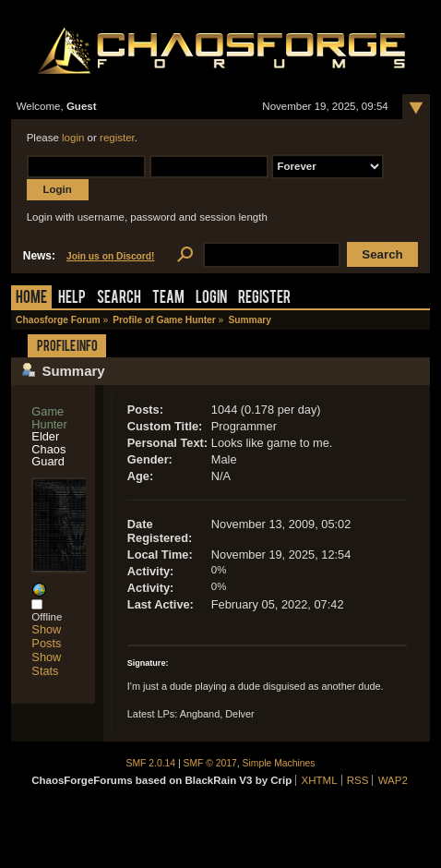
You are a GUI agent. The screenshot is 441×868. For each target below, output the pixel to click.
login (73, 138)
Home (31, 299)
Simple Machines (279, 763)
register (117, 138)
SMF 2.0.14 (151, 763)
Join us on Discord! (111, 256)
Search (119, 299)
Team (168, 299)
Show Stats (46, 664)
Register (264, 299)
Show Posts (46, 636)
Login (211, 299)
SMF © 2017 (210, 763)
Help (72, 299)
